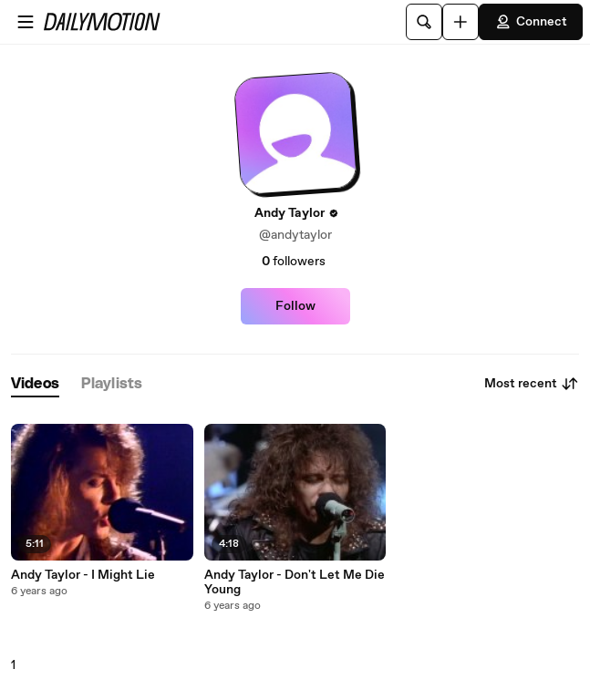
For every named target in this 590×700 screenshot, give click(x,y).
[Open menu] (26, 22)
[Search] (424, 22)
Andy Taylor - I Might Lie (83, 575)
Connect (531, 22)
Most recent (532, 384)
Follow (295, 306)
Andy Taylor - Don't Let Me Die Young (295, 582)
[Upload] (461, 22)
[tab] (35, 384)
